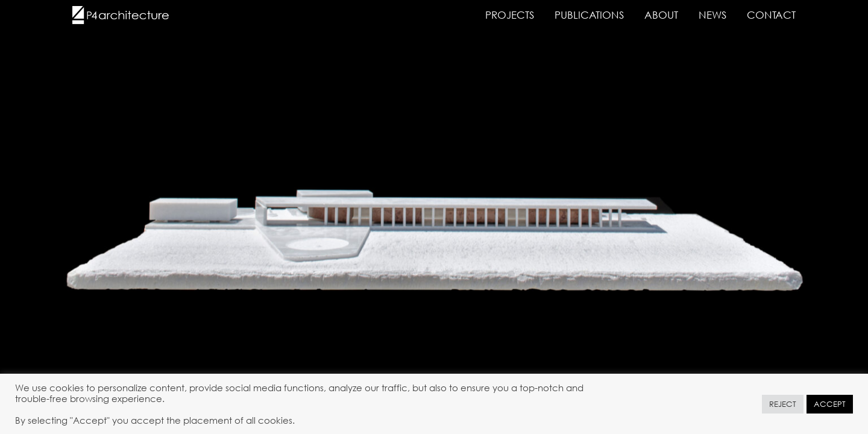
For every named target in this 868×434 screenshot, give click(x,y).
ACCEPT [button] (830, 404)
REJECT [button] (783, 404)
